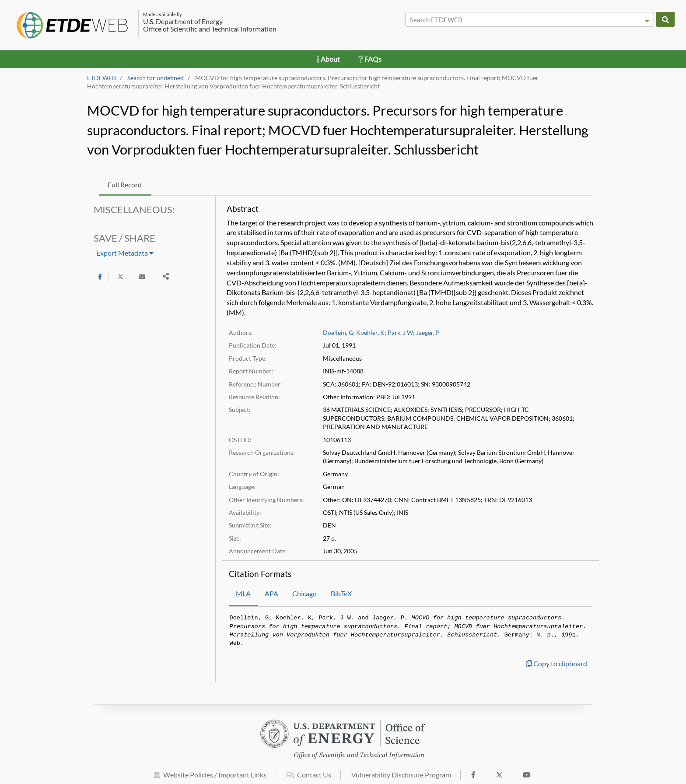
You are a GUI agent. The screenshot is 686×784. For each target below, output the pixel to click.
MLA (243, 593)
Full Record (125, 185)
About (328, 59)
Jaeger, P (428, 333)
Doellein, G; (339, 333)
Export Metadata (125, 253)
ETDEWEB (101, 78)
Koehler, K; (371, 333)
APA (271, 593)
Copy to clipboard (556, 663)
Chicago (304, 593)
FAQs (370, 59)
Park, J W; (401, 333)
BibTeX (341, 593)
